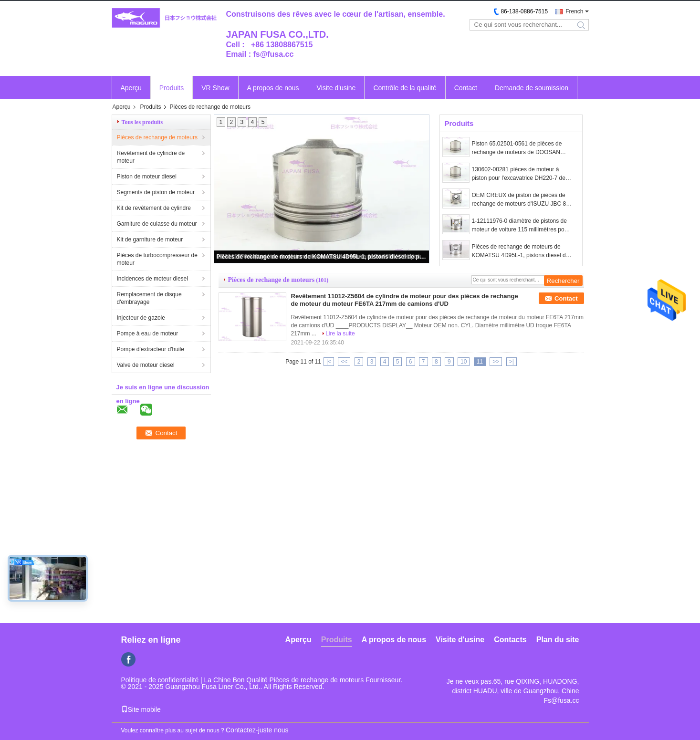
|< (329, 362)
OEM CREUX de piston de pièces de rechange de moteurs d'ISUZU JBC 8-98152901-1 (520, 200)
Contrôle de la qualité (405, 88)
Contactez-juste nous (257, 730)
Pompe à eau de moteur (148, 334)
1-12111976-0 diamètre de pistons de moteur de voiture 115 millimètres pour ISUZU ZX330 (521, 226)
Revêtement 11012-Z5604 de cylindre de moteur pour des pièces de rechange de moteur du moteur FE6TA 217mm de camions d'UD (405, 300)
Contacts (510, 640)
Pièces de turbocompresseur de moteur (157, 259)
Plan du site (558, 640)
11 (480, 362)
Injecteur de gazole (141, 318)
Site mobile (141, 709)
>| (512, 362)
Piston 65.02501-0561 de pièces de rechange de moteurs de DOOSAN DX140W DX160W (517, 148)
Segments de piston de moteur (156, 192)
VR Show (215, 88)
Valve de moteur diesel (146, 365)
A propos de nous (273, 88)
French (574, 11)
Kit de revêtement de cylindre (154, 208)
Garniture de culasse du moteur (157, 224)
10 (464, 362)
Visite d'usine (336, 88)
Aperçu (131, 88)
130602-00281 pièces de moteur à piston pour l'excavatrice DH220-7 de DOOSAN (519, 174)
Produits (172, 88)
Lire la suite (340, 334)
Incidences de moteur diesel (152, 279)
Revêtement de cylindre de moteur (151, 157)
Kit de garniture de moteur (150, 240)
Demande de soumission (532, 88)
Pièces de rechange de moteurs (157, 137)
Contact (466, 88)
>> (496, 362)
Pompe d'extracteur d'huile (151, 349)
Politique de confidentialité (160, 680)
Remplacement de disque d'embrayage (149, 298)
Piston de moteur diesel (147, 177)
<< (344, 362)
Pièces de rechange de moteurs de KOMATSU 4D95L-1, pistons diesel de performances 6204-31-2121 (322, 257)
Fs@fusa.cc (561, 700)
